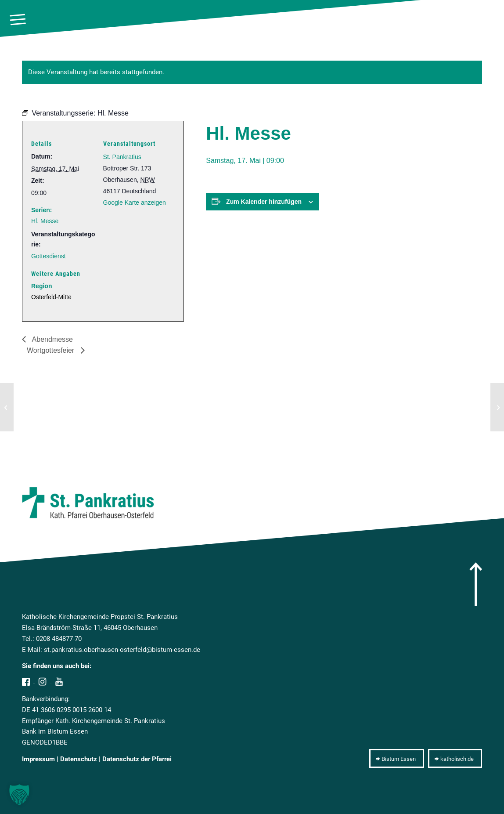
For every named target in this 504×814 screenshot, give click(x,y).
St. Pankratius (122, 157)
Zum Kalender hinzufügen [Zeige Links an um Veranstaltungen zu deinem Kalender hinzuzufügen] (264, 202)
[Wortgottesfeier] (497, 407)
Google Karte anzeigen (135, 203)
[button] (19, 795)
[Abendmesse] (7, 407)
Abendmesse (52, 339)
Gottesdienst (49, 256)
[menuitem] (18, 20)
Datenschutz (79, 759)
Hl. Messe (45, 221)
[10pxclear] (492, 20)
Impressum (38, 759)
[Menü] (18, 20)
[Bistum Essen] (397, 759)
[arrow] (476, 584)
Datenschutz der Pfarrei (137, 759)
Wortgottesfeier (52, 350)
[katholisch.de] (455, 759)
